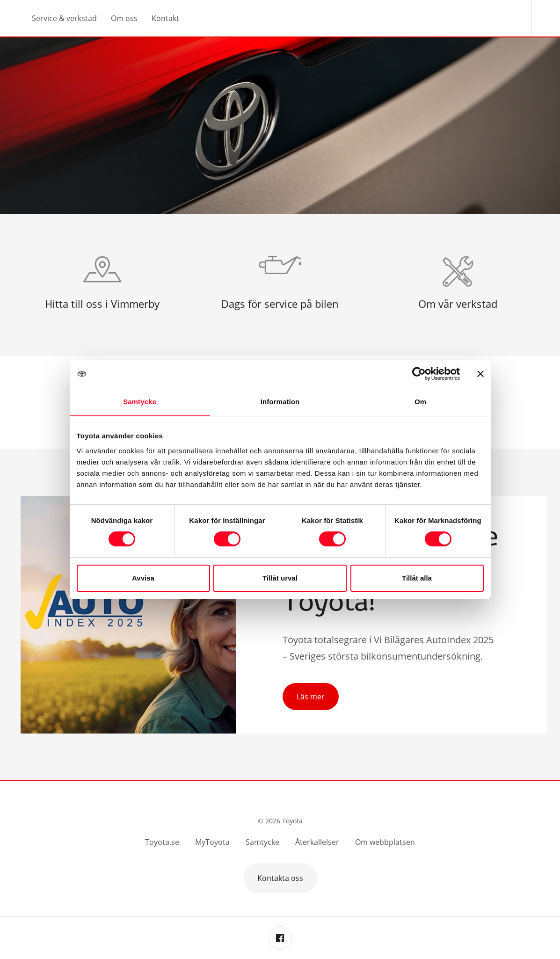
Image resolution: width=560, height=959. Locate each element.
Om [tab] (420, 402)
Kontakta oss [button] (280, 878)
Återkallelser (317, 842)
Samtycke (262, 842)
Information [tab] (280, 402)
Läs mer (311, 697)
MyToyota (212, 842)
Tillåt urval (280, 578)
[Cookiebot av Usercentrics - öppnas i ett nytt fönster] (419, 374)
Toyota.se (162, 842)
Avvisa (143, 578)
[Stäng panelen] (480, 374)
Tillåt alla (417, 578)
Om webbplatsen (385, 842)
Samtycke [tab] (140, 402)
